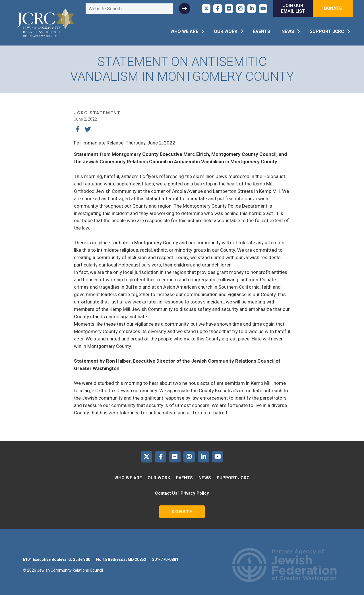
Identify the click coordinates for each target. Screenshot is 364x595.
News (288, 31)
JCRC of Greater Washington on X (206, 9)
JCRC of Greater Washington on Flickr (229, 9)
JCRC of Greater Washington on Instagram (240, 9)
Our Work (226, 31)
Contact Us (166, 493)
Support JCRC (327, 31)
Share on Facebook (77, 129)
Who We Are (184, 31)
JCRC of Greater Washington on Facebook (218, 9)
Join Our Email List (293, 8)
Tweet (88, 129)
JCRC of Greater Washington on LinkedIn (252, 9)
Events (262, 31)
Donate (333, 8)
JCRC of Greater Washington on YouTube (263, 9)
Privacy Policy (195, 493)
